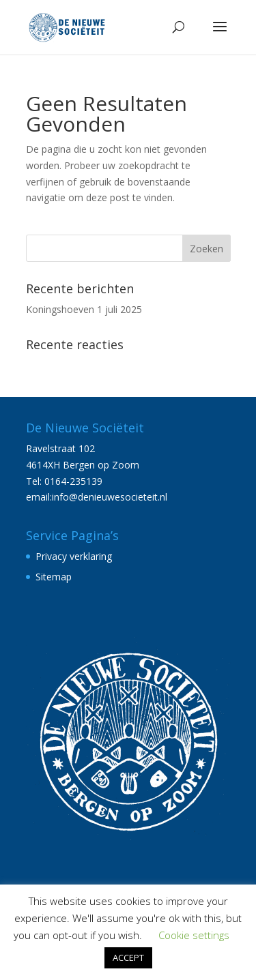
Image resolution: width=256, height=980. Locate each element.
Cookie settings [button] (194, 935)
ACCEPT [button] (128, 957)
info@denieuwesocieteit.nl (110, 497)
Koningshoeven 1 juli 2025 (84, 309)
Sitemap (54, 577)
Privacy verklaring (74, 556)
